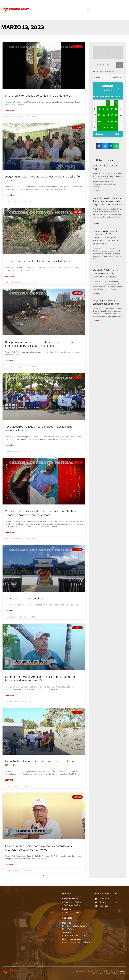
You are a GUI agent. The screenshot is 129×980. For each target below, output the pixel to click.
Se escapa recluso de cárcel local (25, 598)
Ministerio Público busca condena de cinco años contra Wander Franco (105, 273)
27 (99, 128)
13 (99, 115)
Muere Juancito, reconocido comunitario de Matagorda (38, 96)
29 (108, 128)
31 (116, 128)
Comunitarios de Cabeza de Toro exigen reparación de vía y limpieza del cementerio (108, 201)
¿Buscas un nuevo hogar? (108, 972)
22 (108, 121)
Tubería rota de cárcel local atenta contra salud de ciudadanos (43, 261)
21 (103, 121)
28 (103, 128)
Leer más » (10, 111)
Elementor (121, 970)
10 (116, 109)
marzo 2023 (108, 88)
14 (103, 115)
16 (112, 115)
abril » (118, 134)
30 (112, 128)
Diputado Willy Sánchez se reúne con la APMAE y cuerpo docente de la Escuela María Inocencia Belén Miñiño (106, 237)
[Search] (120, 65)
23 (112, 121)
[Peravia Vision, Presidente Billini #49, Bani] (32, 923)
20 (99, 121)
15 (108, 115)
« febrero (99, 134)
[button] (88, 10)
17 (116, 115)
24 (116, 121)
